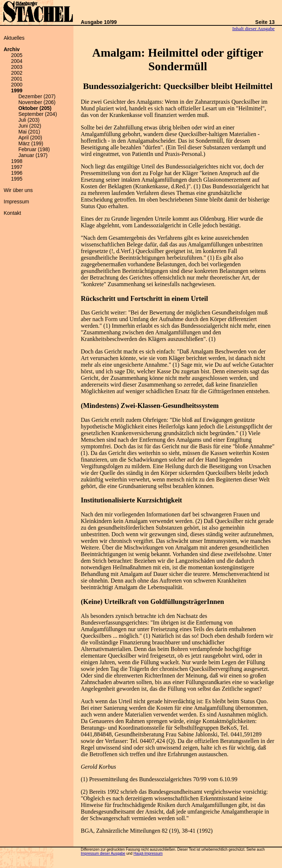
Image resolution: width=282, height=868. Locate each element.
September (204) (38, 114)
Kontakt (12, 213)
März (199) (31, 143)
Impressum (16, 202)
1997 (17, 167)
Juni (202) (30, 126)
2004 (17, 61)
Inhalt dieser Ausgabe (254, 29)
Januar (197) (33, 155)
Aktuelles (14, 38)
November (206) (37, 102)
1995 (17, 179)
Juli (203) (29, 120)
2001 (17, 79)
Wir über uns (18, 190)
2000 (17, 85)
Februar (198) (34, 149)
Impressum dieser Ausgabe (103, 853)
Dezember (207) (37, 96)
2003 (17, 67)
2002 (17, 73)
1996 (17, 173)
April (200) (30, 138)
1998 (17, 161)
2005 (17, 55)
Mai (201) (29, 132)
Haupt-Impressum (148, 853)
